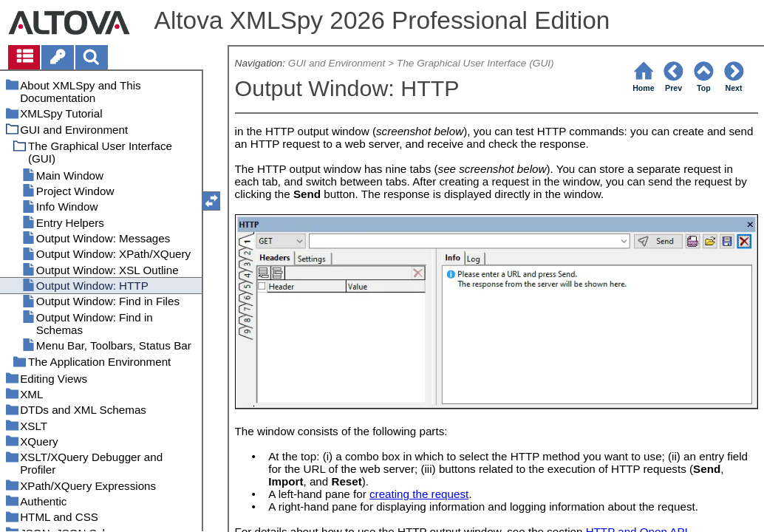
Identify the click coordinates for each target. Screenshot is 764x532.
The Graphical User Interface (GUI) (475, 63)
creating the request (419, 494)
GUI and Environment (337, 63)
